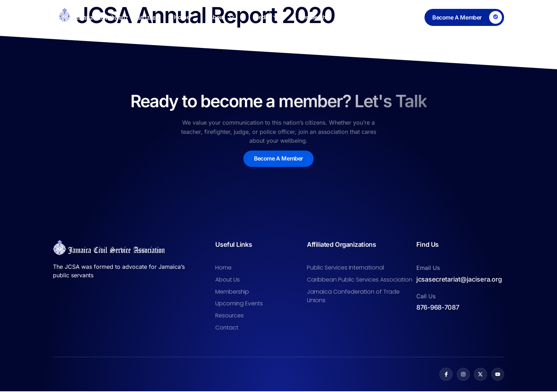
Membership (315, 17)
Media (266, 17)
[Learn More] (464, 17)
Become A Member (279, 159)
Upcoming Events (239, 304)
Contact (410, 17)
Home (180, 17)
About (221, 17)
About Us (228, 280)
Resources (365, 17)
